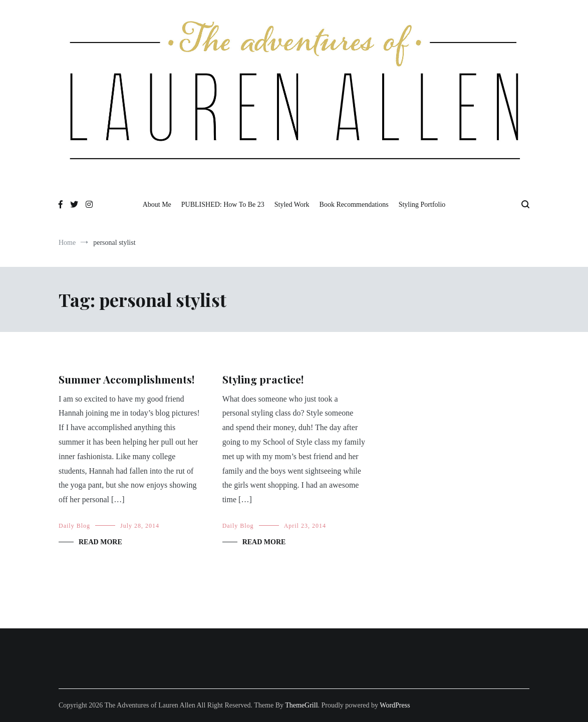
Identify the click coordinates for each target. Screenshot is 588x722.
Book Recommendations (354, 205)
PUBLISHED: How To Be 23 (223, 205)
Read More (100, 542)
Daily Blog (74, 526)
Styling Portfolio (422, 205)
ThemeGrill (301, 705)
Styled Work (292, 205)
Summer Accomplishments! (126, 379)
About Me (157, 205)
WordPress (395, 705)
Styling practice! (263, 379)
